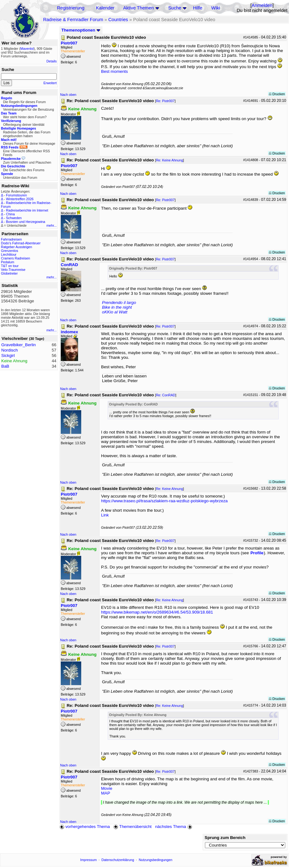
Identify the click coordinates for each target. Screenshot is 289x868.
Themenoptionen (81, 30)
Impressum (89, 860)
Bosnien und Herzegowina (25, 222)
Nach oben (68, 95)
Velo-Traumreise (13, 270)
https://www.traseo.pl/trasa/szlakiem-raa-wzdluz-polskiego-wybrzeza (164, 501)
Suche (175, 8)
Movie (107, 788)
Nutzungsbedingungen (156, 860)
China (10, 214)
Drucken (277, 94)
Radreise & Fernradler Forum (73, 20)
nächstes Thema (174, 827)
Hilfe (198, 8)
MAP (106, 793)
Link (105, 515)
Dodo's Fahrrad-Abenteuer (21, 243)
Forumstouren (16, 195)
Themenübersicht (132, 827)
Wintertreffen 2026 (20, 199)
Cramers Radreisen (15, 258)
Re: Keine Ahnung (169, 160)
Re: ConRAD (166, 395)
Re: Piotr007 (165, 101)
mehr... (51, 225)
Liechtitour (9, 254)
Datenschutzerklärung (118, 860)
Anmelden (262, 5)
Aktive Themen (138, 8)
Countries (118, 20)
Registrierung (71, 8)
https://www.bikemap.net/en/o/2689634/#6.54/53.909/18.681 (157, 612)
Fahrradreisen (11, 239)
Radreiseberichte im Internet (27, 210)
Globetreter (9, 273)
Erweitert (50, 83)
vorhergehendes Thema (85, 827)
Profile (257, 553)
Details (51, 61)
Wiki (216, 8)
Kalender (105, 8)
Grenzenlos (10, 251)
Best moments (114, 71)
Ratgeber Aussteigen (17, 247)
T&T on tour (10, 266)
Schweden (14, 218)
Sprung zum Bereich (225, 838)
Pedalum (8, 262)
